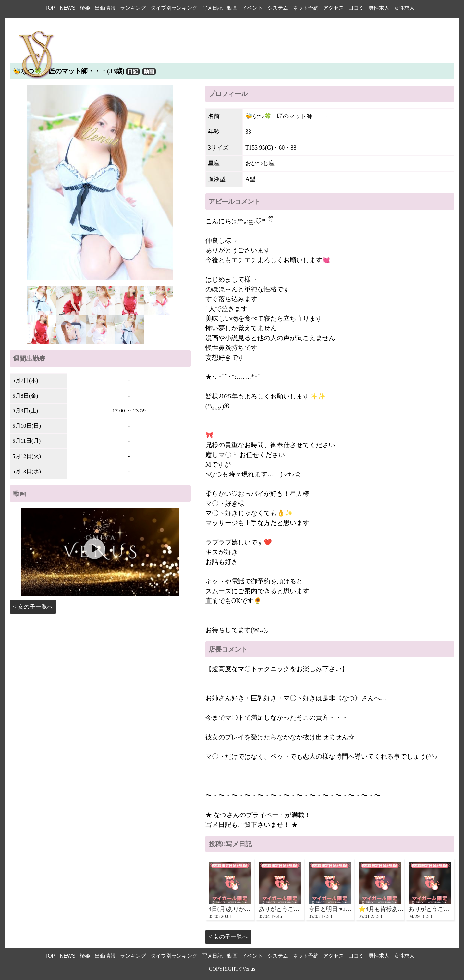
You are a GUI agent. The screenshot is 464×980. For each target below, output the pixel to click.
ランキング (133, 8)
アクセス (334, 8)
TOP (50, 8)
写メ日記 (212, 8)
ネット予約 (306, 8)
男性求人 (379, 8)
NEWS (67, 8)
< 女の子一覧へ (33, 607)
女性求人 (404, 8)
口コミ (356, 8)
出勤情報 (105, 8)
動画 (232, 8)
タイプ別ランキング (174, 8)
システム (278, 8)
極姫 (85, 8)
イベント (252, 8)
